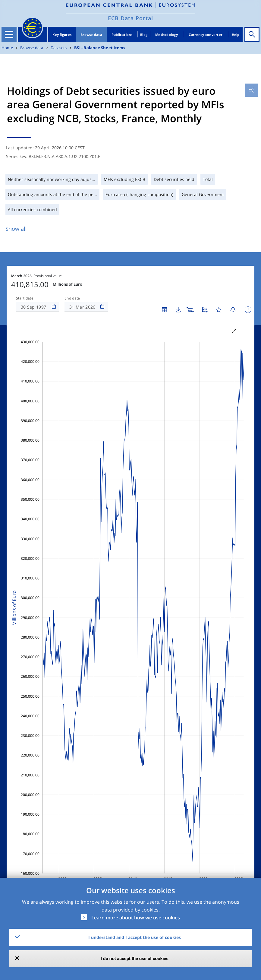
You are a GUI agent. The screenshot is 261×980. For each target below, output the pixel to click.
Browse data (91, 35)
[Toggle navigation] (9, 34)
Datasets (59, 48)
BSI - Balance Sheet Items (100, 48)
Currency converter (206, 35)
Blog (144, 35)
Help (236, 35)
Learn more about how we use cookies (136, 918)
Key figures (62, 35)
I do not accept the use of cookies (135, 959)
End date (72, 298)
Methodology (167, 35)
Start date (25, 298)
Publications (122, 35)
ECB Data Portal (130, 18)
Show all (16, 229)
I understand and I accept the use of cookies (135, 937)
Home (7, 48)
